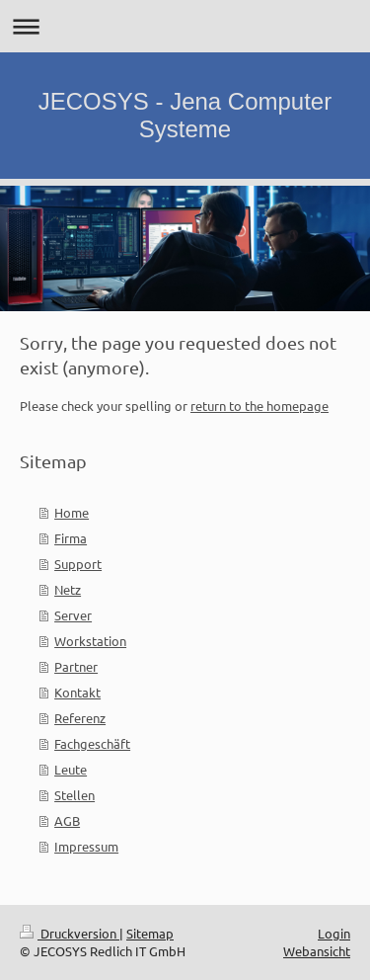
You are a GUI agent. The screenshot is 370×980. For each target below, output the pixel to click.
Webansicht (317, 951)
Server (73, 615)
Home (72, 512)
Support (78, 564)
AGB (67, 820)
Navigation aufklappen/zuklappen (185, 26)
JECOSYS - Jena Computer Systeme (185, 115)
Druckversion (70, 933)
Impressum (86, 846)
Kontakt (77, 692)
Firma (71, 538)
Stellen (74, 795)
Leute (71, 769)
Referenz (80, 718)
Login (334, 933)
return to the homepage (259, 406)
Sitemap (150, 933)
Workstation (90, 641)
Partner (76, 666)
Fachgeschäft (92, 743)
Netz (68, 589)
